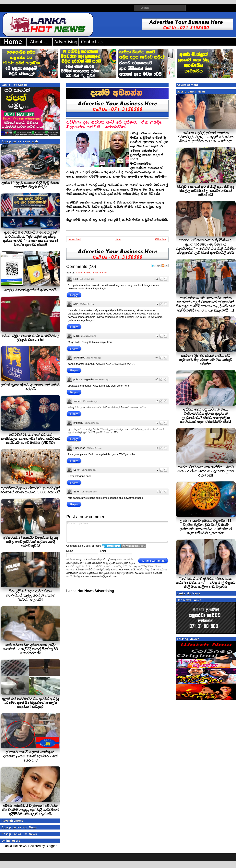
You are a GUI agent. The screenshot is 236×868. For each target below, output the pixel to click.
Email (103, 551)
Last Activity (100, 273)
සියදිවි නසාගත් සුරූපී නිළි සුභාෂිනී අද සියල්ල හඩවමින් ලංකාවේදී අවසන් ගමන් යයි (206, 191)
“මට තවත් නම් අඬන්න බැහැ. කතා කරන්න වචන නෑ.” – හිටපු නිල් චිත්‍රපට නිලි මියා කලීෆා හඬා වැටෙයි (206, 583)
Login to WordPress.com (134, 546)
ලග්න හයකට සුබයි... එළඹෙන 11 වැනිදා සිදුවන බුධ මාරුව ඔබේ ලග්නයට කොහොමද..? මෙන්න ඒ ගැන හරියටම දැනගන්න (206, 527)
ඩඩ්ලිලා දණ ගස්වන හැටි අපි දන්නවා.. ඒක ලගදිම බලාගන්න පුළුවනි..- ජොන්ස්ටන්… (114, 125)
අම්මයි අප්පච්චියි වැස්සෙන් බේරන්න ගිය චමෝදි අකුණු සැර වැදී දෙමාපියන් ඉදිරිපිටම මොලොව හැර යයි (30, 810)
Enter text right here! (117, 532)
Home (118, 239)
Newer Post (75, 239)
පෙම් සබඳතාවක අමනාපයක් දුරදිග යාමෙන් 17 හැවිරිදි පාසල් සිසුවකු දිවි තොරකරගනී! (30, 649)
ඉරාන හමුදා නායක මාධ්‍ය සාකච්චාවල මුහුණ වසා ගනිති (30, 338)
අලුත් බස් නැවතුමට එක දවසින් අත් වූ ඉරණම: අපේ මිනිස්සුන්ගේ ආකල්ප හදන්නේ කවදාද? (30, 703)
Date (79, 273)
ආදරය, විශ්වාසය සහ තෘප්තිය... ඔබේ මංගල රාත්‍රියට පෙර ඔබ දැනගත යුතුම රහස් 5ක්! (206, 471)
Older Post (161, 239)
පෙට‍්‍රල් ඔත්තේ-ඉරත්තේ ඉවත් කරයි (30, 290)
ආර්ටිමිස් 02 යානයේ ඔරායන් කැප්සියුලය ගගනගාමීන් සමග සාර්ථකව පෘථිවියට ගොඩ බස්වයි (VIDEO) (30, 439)
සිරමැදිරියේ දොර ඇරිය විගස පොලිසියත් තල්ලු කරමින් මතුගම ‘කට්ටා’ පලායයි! (30, 595)
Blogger (51, 846)
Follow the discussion (165, 266)
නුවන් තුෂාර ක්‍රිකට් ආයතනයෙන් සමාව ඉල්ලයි (30, 387)
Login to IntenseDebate (111, 546)
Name (70, 551)
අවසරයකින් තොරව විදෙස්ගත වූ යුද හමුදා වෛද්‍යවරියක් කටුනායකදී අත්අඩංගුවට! (30, 542)
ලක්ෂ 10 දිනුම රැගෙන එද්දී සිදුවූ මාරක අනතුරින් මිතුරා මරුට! (30, 185)
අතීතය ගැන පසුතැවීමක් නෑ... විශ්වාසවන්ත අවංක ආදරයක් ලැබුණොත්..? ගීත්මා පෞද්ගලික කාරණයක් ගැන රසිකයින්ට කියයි (206, 416)
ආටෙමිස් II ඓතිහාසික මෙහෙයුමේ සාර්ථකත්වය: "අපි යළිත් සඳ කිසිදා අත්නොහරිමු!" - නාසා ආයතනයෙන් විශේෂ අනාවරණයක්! (30, 239)
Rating (88, 273)
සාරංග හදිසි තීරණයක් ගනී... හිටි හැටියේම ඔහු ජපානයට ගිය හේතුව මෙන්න (206, 360)
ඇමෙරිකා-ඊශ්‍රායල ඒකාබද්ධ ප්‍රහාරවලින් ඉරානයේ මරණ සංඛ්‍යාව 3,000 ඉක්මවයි (30, 490)
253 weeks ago (87, 279)
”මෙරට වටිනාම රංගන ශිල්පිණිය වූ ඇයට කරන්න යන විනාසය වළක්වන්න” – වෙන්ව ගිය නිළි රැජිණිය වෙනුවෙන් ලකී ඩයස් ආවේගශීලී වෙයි (206, 246)
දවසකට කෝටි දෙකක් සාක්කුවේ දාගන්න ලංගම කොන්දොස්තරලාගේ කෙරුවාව (30, 756)
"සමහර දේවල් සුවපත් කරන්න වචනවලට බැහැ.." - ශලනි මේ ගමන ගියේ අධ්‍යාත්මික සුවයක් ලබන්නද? (206, 137)
